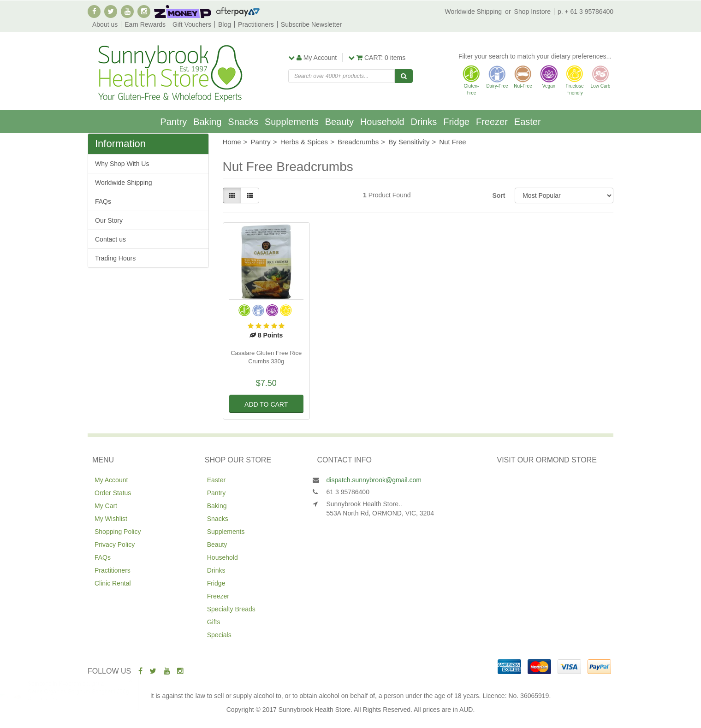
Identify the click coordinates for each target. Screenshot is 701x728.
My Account (111, 480)
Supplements (292, 122)
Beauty (339, 122)
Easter (528, 122)
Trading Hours (115, 258)
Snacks (243, 122)
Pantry (173, 122)
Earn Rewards (145, 24)
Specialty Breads (231, 609)
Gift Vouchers (192, 24)
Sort (499, 195)
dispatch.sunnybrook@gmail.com (374, 480)
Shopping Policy (118, 532)
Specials (219, 635)
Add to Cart (266, 404)
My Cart (106, 506)
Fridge (456, 122)
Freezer (492, 122)
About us (105, 24)
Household (382, 122)
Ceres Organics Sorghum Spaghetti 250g (87, 692)
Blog (225, 24)
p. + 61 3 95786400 (585, 12)
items (377, 58)
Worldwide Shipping (473, 12)
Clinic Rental (113, 583)
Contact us (110, 239)
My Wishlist (111, 519)
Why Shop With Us (122, 164)
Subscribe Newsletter (311, 24)
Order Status (113, 493)
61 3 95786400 (348, 492)
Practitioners (256, 24)
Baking (207, 122)
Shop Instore (532, 12)
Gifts (214, 622)
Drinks (424, 122)
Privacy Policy (115, 545)
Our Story (109, 220)
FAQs (103, 201)
